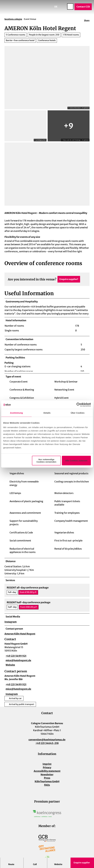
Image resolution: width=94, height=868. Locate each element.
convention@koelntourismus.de (47, 741)
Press (47, 779)
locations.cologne (13, 19)
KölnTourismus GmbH (47, 783)
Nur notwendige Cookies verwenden (46, 460)
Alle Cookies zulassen (76, 461)
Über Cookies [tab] (78, 413)
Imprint (47, 765)
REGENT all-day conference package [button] (28, 589)
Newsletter (47, 776)
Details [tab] (47, 413)
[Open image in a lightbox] (47, 815)
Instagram (11, 623)
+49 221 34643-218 (47, 744)
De (56, 7)
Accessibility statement (47, 772)
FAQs (47, 786)
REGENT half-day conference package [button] (29, 604)
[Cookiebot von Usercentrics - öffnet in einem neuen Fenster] (78, 405)
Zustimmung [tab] (16, 413)
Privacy (47, 769)
